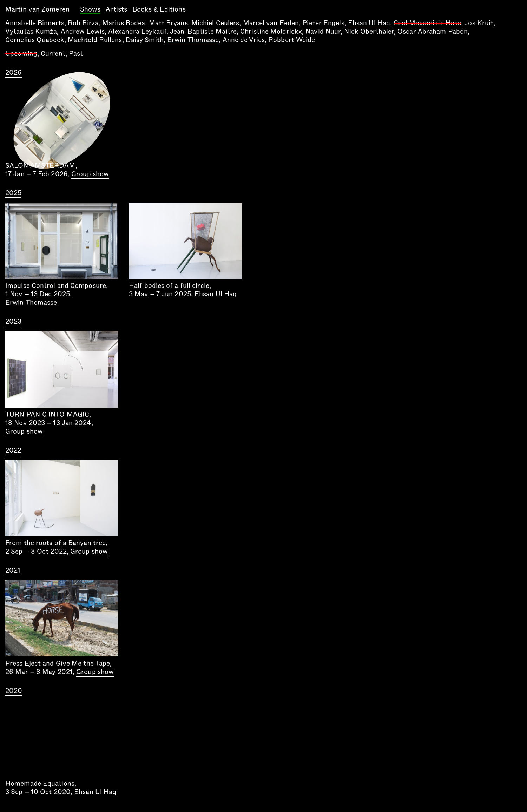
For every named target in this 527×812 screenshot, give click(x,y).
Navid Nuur (323, 31)
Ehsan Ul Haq (369, 24)
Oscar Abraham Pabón (433, 31)
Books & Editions (159, 9)
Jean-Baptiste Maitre (203, 31)
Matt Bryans (168, 23)
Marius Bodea (124, 23)
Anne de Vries (244, 40)
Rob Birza (83, 23)
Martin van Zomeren (37, 9)
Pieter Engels (323, 23)
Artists (116, 9)
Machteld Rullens (95, 40)
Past (76, 54)
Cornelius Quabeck (35, 40)
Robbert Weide (292, 40)
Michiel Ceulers (215, 23)
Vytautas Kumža (31, 31)
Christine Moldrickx (271, 31)
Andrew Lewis (83, 31)
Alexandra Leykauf (137, 31)
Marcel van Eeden (271, 23)
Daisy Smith (145, 40)
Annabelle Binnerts (35, 23)
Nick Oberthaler (369, 31)
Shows (90, 10)
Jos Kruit (479, 23)
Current (53, 54)
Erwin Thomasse (193, 40)
